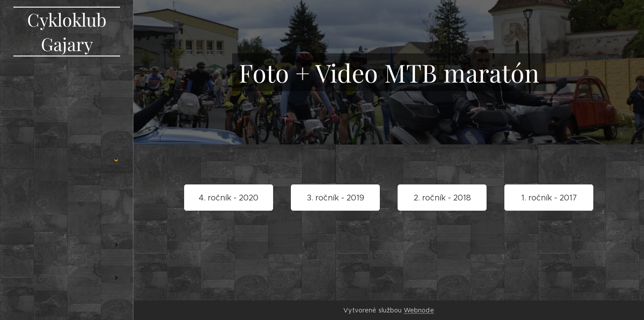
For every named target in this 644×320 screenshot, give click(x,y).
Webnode (419, 310)
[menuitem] (67, 101)
